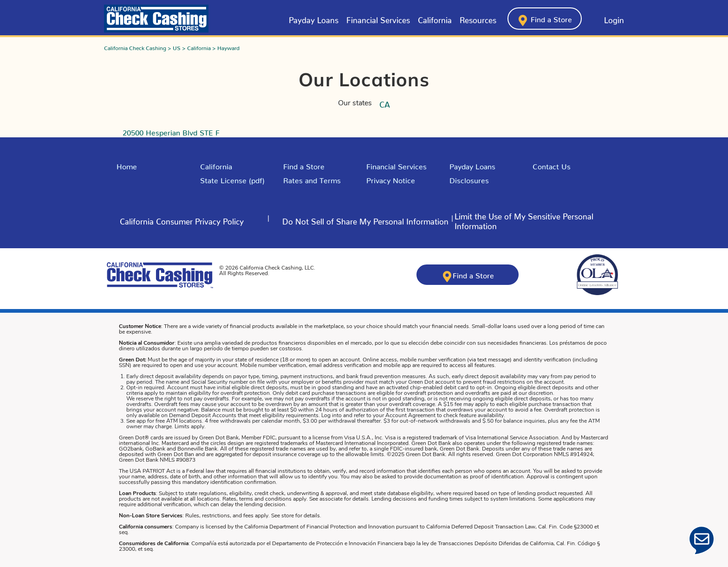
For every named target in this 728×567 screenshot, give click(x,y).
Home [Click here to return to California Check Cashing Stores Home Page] (127, 165)
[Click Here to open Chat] (702, 541)
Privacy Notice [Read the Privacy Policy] (391, 179)
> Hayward (226, 47)
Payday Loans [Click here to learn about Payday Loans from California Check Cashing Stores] (314, 18)
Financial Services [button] (378, 18)
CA (385, 103)
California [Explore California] (216, 165)
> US (174, 47)
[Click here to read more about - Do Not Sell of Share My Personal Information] (365, 220)
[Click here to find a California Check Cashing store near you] (545, 19)
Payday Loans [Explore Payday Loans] (472, 165)
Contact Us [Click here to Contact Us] (552, 165)
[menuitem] (314, 19)
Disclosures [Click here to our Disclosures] (469, 179)
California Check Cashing (135, 47)
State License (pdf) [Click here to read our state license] (232, 179)
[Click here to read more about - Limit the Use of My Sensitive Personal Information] (541, 220)
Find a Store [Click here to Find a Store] (304, 165)
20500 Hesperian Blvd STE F (171, 131)
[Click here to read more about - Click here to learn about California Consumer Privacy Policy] (182, 220)
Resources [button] (478, 18)
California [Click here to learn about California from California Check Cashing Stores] (435, 18)
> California (197, 47)
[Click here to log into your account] (607, 19)
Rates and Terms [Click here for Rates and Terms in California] (312, 179)
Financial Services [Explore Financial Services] (396, 165)
